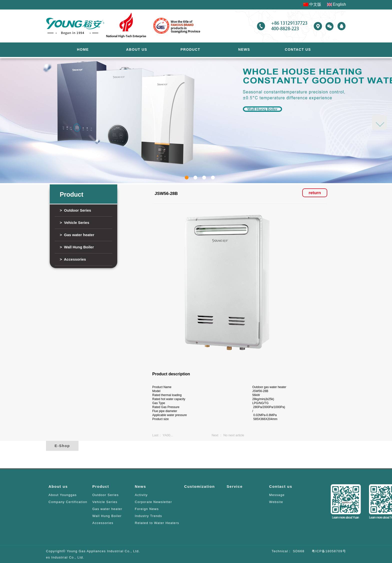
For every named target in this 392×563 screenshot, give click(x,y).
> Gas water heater (77, 235)
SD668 (298, 551)
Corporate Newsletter (153, 502)
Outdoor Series (105, 495)
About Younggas (63, 495)
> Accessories (73, 259)
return (315, 193)
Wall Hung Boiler (107, 516)
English (339, 4)
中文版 (315, 4)
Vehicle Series (105, 502)
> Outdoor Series (75, 210)
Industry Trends (148, 516)
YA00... (168, 435)
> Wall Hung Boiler (77, 247)
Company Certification (68, 502)
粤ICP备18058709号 (325, 551)
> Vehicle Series (74, 223)
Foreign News (147, 509)
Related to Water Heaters (157, 523)
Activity (141, 495)
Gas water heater (107, 509)
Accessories (103, 523)
